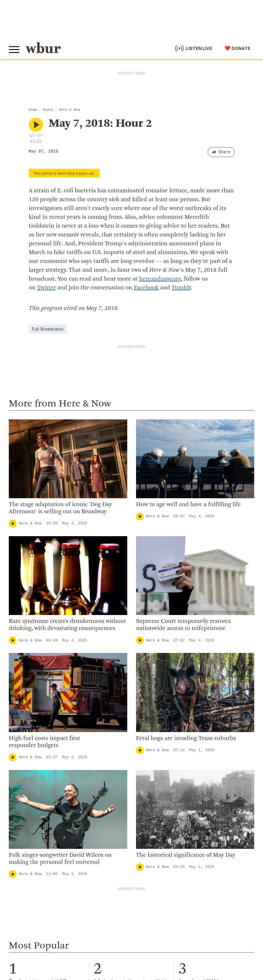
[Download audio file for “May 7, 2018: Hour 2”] (31, 135)
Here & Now (69, 110)
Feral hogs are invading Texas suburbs (186, 739)
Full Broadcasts (48, 329)
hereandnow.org (160, 279)
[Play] (13, 524)
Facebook (146, 288)
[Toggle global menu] (14, 50)
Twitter (46, 288)
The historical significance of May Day (186, 855)
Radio (48, 110)
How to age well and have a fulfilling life (189, 505)
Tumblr (181, 288)
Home (33, 110)
